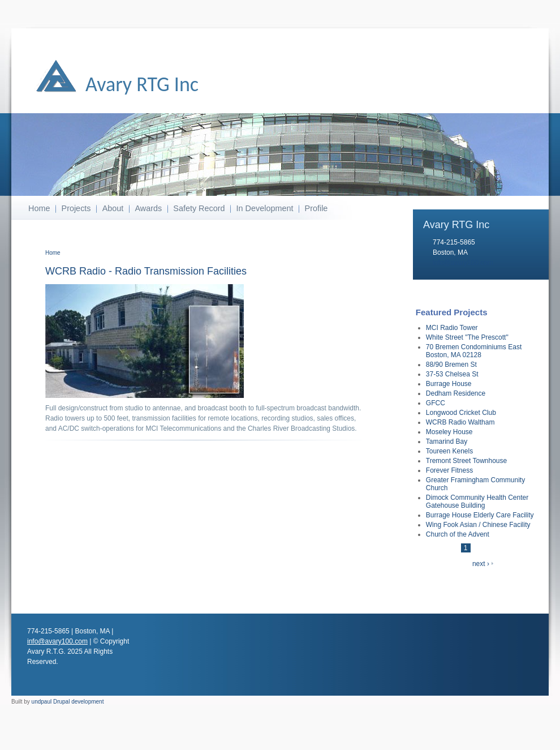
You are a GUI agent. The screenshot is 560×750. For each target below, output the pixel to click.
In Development (265, 208)
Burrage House (449, 384)
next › (481, 564)
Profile (316, 208)
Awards (148, 208)
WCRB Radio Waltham (460, 422)
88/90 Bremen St (451, 365)
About (113, 208)
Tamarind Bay (447, 442)
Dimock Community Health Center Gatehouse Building (477, 502)
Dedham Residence (456, 393)
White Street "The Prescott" (467, 337)
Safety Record (199, 208)
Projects (76, 208)
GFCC (436, 403)
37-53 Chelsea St (452, 374)
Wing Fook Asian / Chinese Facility (478, 525)
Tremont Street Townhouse (466, 461)
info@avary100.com (463, 263)
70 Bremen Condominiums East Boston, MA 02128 (474, 351)
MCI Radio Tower (452, 328)
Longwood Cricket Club (461, 413)
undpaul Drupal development (68, 702)
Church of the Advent (458, 534)
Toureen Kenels (449, 451)
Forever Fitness (449, 470)
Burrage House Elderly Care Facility (480, 515)
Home (39, 208)
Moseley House (449, 432)
